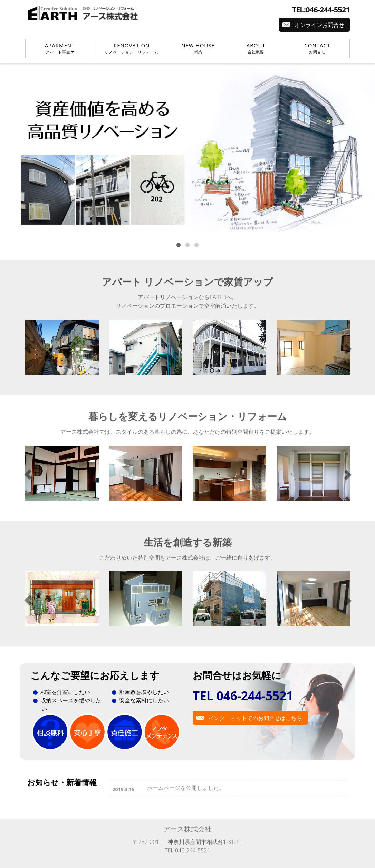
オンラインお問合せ (319, 25)
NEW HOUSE (198, 48)
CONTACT (317, 48)
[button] (28, 349)
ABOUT (256, 48)
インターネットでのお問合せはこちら (255, 718)
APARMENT (60, 48)
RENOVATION (132, 48)
